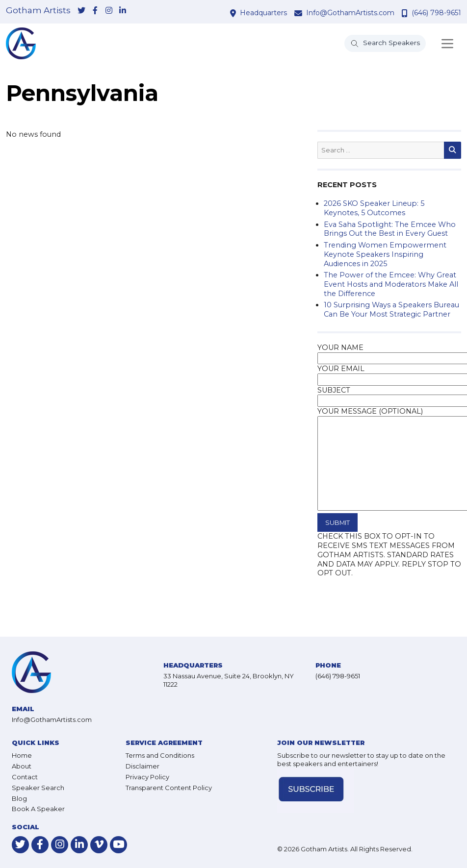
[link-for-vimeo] (99, 845)
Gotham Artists (38, 11)
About (22, 766)
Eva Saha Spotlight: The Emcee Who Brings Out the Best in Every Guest (390, 229)
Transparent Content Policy (169, 788)
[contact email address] (299, 13)
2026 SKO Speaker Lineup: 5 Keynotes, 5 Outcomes (374, 208)
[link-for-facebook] (95, 11)
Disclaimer (143, 766)
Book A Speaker (38, 809)
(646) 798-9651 (436, 13)
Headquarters (263, 13)
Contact (25, 777)
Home (22, 755)
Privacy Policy (147, 777)
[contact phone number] (406, 13)
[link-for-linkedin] (123, 11)
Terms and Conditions (160, 755)
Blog (19, 798)
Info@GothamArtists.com (350, 13)
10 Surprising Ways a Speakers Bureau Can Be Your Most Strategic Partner (391, 310)
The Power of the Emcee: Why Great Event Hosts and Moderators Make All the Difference (391, 284)
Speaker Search (38, 788)
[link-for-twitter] (81, 11)
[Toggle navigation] (447, 44)
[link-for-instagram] (109, 11)
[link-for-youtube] (118, 845)
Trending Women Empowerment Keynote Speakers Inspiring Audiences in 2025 (385, 254)
